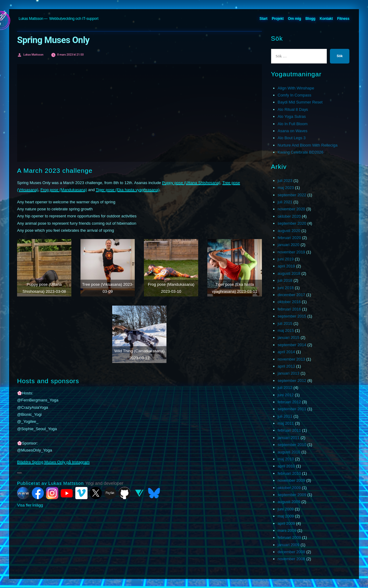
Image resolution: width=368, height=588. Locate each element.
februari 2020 (289, 238)
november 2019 (291, 252)
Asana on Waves (293, 131)
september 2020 (292, 223)
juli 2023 (285, 181)
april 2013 (286, 366)
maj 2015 (286, 330)
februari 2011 (289, 430)
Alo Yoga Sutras (292, 116)
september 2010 (292, 445)
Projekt (278, 19)
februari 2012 (289, 402)
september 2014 (292, 345)
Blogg (311, 19)
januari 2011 (289, 438)
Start (263, 19)
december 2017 (291, 295)
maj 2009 (286, 516)
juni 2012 (286, 395)
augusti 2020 (289, 231)
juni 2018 (286, 288)
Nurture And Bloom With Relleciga (308, 145)
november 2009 (291, 480)
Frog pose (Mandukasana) (64, 190)
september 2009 (292, 495)
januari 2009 (289, 545)
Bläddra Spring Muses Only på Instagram (53, 462)
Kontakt (326, 19)
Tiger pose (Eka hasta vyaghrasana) (128, 190)
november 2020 (291, 209)
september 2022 (292, 195)
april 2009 (286, 523)
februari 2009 (289, 537)
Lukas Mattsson (31, 19)
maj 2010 (286, 459)
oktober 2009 (289, 488)
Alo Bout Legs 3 (292, 138)
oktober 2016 (289, 302)
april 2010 (286, 466)
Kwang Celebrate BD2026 (301, 152)
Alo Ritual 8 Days (293, 109)
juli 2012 (285, 388)
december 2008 (291, 552)
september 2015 (292, 316)
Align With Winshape (296, 88)
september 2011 (292, 409)
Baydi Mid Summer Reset (300, 102)
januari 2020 (289, 245)
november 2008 (291, 559)
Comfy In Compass (295, 95)
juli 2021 (285, 202)
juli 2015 (285, 323)
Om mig (294, 19)
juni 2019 (286, 259)
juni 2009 (286, 509)
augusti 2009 (289, 502)
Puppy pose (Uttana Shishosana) (191, 183)
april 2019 (286, 266)
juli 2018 (285, 280)
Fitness (343, 19)
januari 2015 (289, 338)
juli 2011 (285, 416)
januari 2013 (289, 373)
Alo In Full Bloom (293, 124)
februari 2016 (289, 309)
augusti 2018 (289, 273)
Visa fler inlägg (30, 505)
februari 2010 (289, 473)
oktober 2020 (289, 216)
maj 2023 (286, 188)
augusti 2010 (289, 452)
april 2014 (286, 352)
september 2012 (292, 381)
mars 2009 (287, 530)
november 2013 (291, 359)
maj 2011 (286, 423)
